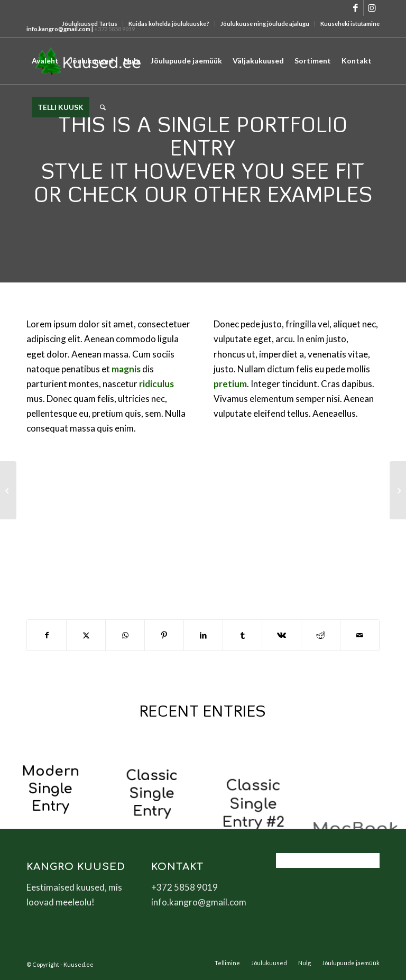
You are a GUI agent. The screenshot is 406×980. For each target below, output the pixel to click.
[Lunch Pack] (8, 490)
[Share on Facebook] (47, 635)
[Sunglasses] (398, 490)
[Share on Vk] (282, 635)
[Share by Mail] (360, 635)
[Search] (103, 107)
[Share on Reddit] (321, 635)
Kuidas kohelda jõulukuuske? (169, 24)
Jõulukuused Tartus (90, 24)
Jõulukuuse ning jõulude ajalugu (265, 24)
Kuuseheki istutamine (350, 24)
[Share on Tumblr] (242, 635)
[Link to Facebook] (356, 8)
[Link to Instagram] (372, 8)
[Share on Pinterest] (164, 635)
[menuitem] (90, 24)
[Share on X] (86, 635)
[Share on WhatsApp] (125, 635)
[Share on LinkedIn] (203, 635)
